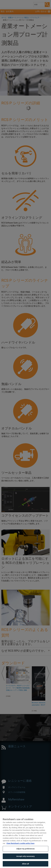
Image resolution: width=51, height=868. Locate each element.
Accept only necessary (25, 861)
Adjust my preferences (25, 854)
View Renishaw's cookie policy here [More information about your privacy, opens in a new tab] (20, 849)
